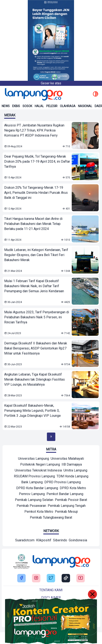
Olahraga (68, 106)
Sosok (27, 106)
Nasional (85, 106)
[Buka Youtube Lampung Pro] (81, 578)
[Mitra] (34, 459)
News (6, 106)
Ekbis (16, 106)
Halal (39, 106)
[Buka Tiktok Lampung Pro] (66, 578)
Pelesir (52, 106)
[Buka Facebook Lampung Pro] (21, 578)
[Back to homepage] (33, 94)
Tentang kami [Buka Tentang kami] (51, 590)
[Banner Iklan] (51, 40)
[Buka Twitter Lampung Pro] (51, 578)
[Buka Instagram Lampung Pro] (36, 578)
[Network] (25, 541)
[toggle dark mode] (95, 94)
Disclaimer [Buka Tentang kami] (51, 598)
